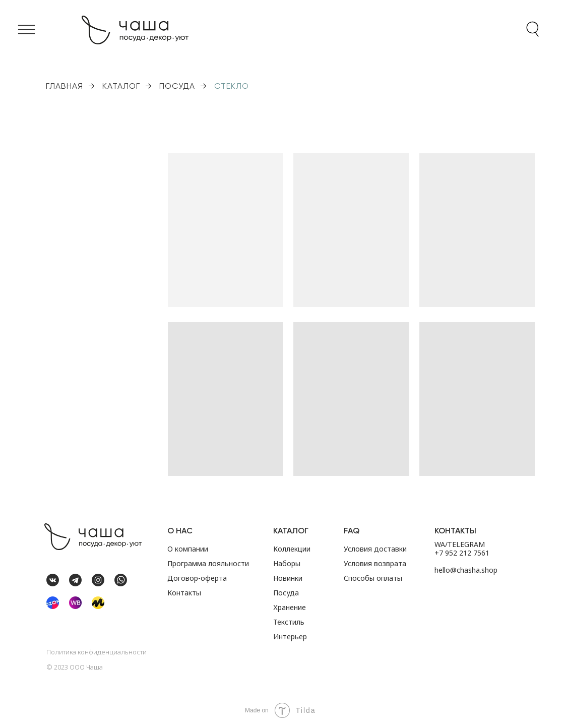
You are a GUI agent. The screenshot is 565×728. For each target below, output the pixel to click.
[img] (53, 603)
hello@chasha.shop (466, 570)
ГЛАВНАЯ (65, 86)
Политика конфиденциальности (97, 652)
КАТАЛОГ (121, 86)
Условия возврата (375, 563)
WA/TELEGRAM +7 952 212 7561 (462, 549)
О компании (188, 549)
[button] (26, 29)
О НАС (180, 531)
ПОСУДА (177, 86)
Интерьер (290, 636)
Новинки (288, 578)
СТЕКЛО (232, 86)
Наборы (287, 563)
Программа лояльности (208, 563)
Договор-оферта (197, 578)
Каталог (291, 531)
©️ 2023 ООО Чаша (75, 667)
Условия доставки (375, 549)
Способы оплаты (373, 578)
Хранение (290, 607)
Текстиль (289, 622)
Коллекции (292, 549)
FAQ (352, 531)
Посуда (286, 593)
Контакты (184, 593)
